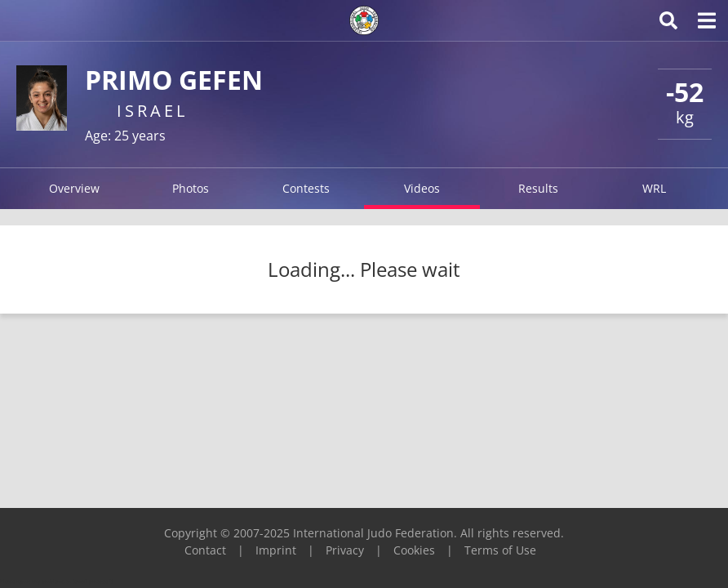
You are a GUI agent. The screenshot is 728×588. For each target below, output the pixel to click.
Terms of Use (500, 550)
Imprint (276, 550)
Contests (306, 188)
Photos (191, 188)
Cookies (414, 550)
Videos (422, 188)
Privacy (345, 550)
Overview (74, 188)
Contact (205, 550)
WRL (654, 188)
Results (538, 188)
